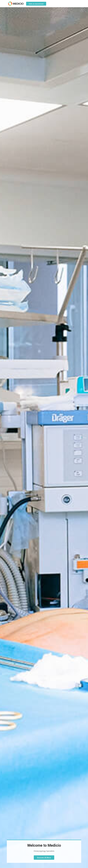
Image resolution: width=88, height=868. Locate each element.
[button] (4, 437)
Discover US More (44, 858)
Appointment (36, 4)
